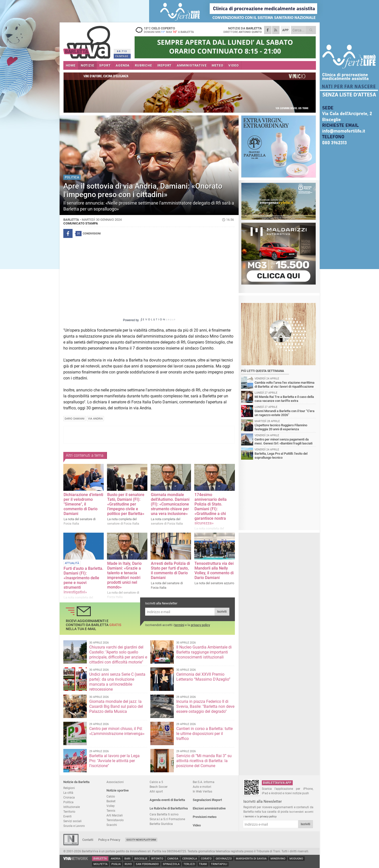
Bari (127, 859)
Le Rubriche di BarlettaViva (169, 808)
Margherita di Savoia (251, 859)
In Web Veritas (202, 791)
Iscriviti (222, 612)
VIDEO (234, 65)
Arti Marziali (115, 815)
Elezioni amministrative (209, 808)
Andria (116, 859)
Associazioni (115, 782)
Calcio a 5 (156, 782)
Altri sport (156, 791)
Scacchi (112, 825)
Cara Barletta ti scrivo (164, 814)
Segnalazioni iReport (207, 800)
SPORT (105, 65)
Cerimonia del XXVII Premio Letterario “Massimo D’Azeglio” (203, 677)
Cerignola (190, 859)
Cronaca (69, 797)
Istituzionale (72, 807)
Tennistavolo (115, 820)
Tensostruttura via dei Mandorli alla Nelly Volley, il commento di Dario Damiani (214, 571)
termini (179, 625)
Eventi (67, 816)
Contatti (88, 840)
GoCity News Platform (141, 840)
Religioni (69, 788)
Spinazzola (171, 864)
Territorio (69, 812)
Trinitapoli (219, 864)
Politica (68, 802)
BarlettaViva (88, 40)
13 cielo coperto (166, 30)
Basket (111, 801)
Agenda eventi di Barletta (167, 800)
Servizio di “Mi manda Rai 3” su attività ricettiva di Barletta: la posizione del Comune (204, 761)
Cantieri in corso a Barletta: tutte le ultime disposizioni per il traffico (204, 734)
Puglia (116, 864)
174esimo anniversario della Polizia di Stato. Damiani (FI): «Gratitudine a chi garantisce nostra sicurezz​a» (211, 509)
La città (68, 793)
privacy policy (200, 625)
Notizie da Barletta (76, 782)
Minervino (278, 859)
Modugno (296, 859)
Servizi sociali (72, 821)
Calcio (111, 796)
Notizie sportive (118, 790)
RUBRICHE (143, 65)
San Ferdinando (147, 864)
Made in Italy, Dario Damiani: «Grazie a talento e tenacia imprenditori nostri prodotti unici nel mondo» (124, 575)
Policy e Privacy (109, 840)
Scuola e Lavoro (74, 826)
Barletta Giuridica (161, 824)
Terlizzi (189, 864)
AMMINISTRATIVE (192, 65)
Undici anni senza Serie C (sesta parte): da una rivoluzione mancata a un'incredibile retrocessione (117, 682)
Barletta (100, 859)
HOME (71, 65)
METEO (217, 65)
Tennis (111, 811)
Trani (203, 864)
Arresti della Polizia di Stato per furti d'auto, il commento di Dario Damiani (170, 571)
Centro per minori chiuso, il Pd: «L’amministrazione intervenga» (117, 731)
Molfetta (100, 864)
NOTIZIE (88, 65)
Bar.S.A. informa (204, 782)
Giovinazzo (224, 859)
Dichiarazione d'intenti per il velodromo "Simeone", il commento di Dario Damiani (83, 504)
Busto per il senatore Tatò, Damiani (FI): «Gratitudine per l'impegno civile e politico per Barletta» (126, 504)
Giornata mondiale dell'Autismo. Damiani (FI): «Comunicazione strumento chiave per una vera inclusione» (170, 504)
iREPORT (165, 65)
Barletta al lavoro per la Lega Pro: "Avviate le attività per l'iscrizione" (114, 761)
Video (197, 825)
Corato (206, 859)
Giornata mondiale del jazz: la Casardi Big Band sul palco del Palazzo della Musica (116, 706)
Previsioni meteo (205, 817)
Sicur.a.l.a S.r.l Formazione (167, 819)
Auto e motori (202, 787)
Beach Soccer (159, 787)
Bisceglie (141, 859)
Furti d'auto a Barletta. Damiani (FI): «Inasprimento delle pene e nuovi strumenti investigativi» (83, 580)
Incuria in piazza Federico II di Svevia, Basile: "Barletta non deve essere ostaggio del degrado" (205, 706)
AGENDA (123, 65)
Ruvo (128, 864)
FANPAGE (122, 56)
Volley (111, 806)
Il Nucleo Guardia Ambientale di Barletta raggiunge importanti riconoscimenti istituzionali (204, 652)
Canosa (173, 859)
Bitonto (157, 859)
